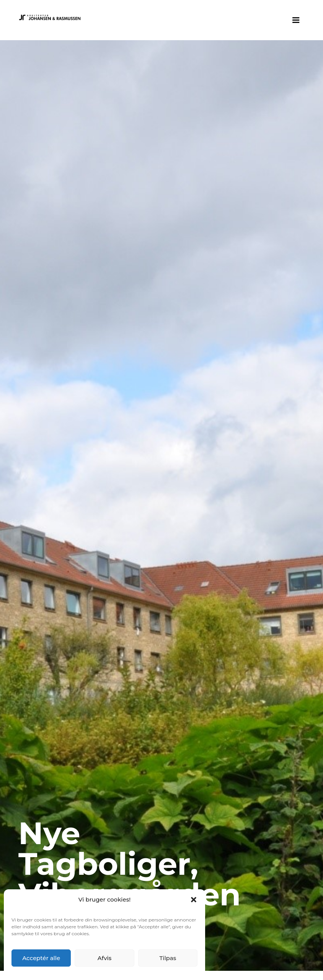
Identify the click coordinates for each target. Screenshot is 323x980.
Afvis (105, 958)
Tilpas (168, 958)
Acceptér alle (41, 958)
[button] (194, 900)
